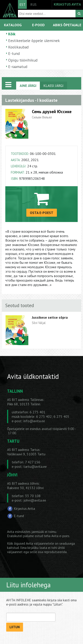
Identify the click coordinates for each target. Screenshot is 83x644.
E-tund (14, 53)
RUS (33, 4)
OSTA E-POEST (42, 213)
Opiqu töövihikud (23, 60)
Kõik (12, 34)
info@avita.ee (34, 421)
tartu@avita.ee (35, 466)
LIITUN (15, 627)
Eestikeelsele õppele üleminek (34, 41)
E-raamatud (18, 67)
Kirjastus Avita (24, 508)
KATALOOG (13, 25)
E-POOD (38, 25)
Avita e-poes (60, 536)
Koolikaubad (18, 47)
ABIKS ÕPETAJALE (67, 25)
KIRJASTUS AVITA (67, 4)
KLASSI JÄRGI (53, 86)
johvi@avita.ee (35, 500)
